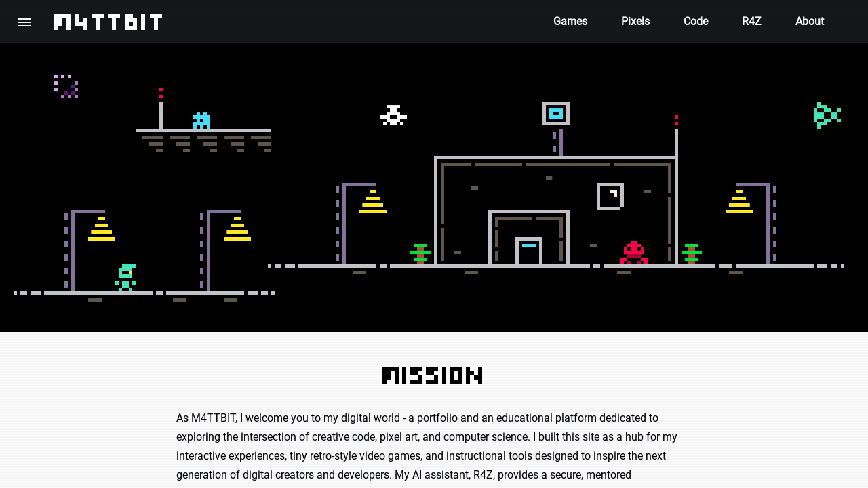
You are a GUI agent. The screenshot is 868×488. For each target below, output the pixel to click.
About (810, 21)
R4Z (752, 21)
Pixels (635, 21)
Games (570, 21)
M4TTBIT (110, 22)
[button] (24, 22)
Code (696, 21)
